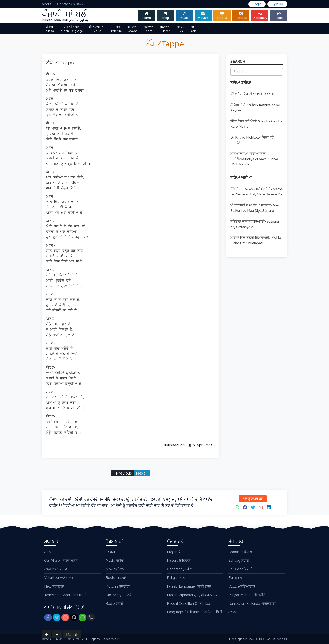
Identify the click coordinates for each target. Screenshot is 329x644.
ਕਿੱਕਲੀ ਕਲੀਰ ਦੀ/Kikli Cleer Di (252, 94)
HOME (111, 552)
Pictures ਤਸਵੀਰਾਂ (118, 586)
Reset (72, 635)
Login (257, 4)
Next (141, 473)
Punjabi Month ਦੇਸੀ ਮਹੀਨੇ (247, 595)
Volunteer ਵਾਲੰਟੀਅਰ (59, 578)
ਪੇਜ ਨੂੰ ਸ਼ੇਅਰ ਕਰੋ (253, 499)
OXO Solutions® (272, 639)
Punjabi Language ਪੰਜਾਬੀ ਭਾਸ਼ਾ (189, 586)
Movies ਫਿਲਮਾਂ (116, 569)
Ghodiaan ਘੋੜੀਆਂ (241, 552)
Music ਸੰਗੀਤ (115, 561)
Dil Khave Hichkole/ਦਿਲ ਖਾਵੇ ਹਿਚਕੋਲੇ (252, 140)
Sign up (277, 4)
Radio (279, 16)
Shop (165, 16)
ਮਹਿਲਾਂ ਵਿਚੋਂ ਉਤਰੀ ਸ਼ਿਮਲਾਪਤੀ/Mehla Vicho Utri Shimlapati (256, 240)
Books (222, 16)
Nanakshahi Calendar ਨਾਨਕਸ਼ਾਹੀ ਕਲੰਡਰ (252, 608)
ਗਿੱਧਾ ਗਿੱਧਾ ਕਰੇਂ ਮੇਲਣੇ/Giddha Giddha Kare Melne (256, 124)
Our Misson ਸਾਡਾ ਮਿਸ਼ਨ (61, 561)
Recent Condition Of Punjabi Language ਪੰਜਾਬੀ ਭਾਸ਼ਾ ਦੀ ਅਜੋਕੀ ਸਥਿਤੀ (195, 608)
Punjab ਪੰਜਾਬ (176, 552)
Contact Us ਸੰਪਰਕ (71, 4)
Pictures (241, 16)
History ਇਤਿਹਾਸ (179, 561)
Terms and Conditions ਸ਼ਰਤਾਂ (65, 595)
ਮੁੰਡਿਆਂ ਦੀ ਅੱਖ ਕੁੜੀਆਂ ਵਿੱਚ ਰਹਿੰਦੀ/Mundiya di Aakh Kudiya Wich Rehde (254, 159)
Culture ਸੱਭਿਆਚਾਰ (242, 586)
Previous (123, 473)
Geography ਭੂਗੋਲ (180, 569)
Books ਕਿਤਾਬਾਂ (116, 578)
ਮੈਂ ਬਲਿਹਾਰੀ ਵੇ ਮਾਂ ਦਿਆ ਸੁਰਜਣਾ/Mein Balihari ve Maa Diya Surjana (255, 208)
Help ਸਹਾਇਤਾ (54, 586)
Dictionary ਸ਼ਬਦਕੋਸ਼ (120, 595)
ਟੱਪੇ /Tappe (60, 62)
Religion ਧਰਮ (177, 578)
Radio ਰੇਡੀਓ (114, 604)
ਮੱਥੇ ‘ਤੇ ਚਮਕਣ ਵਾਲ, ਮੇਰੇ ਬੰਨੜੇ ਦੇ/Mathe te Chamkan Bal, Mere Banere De (257, 192)
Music (184, 16)
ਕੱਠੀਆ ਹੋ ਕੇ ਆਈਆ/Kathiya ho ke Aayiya (255, 108)
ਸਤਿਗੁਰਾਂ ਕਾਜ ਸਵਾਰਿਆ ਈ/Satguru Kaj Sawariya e (255, 224)
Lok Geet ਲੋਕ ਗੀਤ (242, 569)
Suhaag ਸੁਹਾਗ (239, 561)
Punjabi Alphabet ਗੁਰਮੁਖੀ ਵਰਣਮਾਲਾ (192, 595)
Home (146, 16)
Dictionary (260, 16)
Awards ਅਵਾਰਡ (56, 569)
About (47, 4)
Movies (203, 16)
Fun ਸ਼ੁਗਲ (235, 578)
